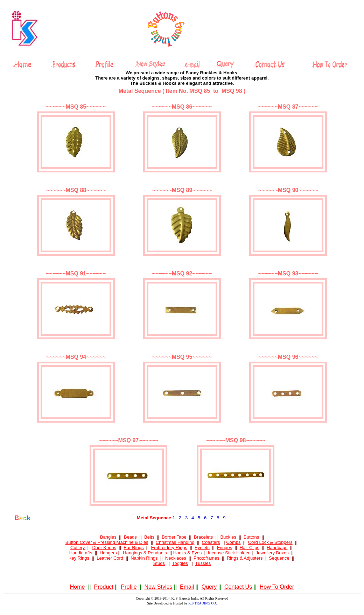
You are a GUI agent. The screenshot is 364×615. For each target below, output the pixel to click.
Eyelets (202, 548)
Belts (149, 537)
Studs (159, 563)
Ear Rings (134, 548)
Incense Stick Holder (229, 553)
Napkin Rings (144, 558)
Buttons (251, 537)
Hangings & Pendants (145, 553)
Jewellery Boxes (272, 553)
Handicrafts (81, 553)
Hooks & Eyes (188, 553)
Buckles (228, 537)
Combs (233, 542)
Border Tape (174, 537)
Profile (129, 587)
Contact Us (238, 587)
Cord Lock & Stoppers (270, 542)
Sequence (279, 558)
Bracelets (203, 537)
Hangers (108, 553)
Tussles (203, 563)
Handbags (277, 548)
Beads (130, 537)
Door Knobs (104, 548)
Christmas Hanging (175, 542)
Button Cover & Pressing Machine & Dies (107, 542)
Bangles (108, 537)
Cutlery (78, 548)
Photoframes (206, 558)
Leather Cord (110, 558)
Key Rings (79, 558)
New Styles (158, 587)
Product (104, 587)
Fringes (225, 548)
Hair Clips (250, 548)
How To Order (277, 587)
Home (78, 587)
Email (187, 587)
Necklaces (176, 558)
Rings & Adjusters (245, 558)
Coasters (211, 542)
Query (209, 587)
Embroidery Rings (169, 548)
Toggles (180, 563)
